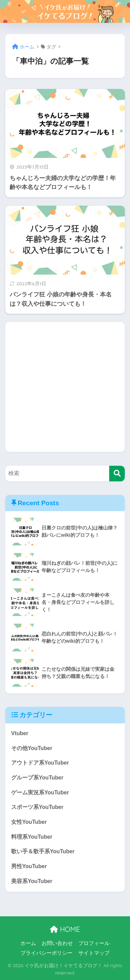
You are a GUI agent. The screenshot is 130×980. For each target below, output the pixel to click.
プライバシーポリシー (46, 953)
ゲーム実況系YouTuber (40, 792)
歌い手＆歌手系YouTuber (43, 851)
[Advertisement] (65, 387)
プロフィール (94, 943)
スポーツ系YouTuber (37, 807)
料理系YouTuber (32, 837)
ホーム (28, 943)
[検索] (117, 474)
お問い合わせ (57, 943)
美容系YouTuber (32, 881)
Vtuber (20, 733)
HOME (65, 929)
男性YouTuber (29, 866)
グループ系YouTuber (37, 778)
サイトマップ (94, 953)
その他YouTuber (32, 748)
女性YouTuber (29, 822)
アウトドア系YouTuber (40, 763)
